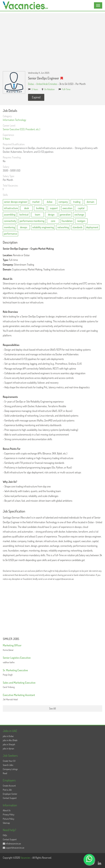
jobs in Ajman (9, 749)
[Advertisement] (52, 39)
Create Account (9, 786)
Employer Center (10, 794)
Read (5, 773)
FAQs (5, 835)
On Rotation (50, 89)
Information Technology (14, 120)
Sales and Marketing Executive (19, 683)
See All (52, 708)
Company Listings (10, 769)
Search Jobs (8, 765)
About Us (7, 810)
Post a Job (7, 790)
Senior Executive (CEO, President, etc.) (21, 129)
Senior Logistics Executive (17, 658)
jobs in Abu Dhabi (10, 740)
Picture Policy (9, 819)
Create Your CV (9, 761)
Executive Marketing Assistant (19, 695)
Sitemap (6, 823)
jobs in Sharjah (9, 744)
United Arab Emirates (47, 84)
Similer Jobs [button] (11, 639)
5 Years (35, 89)
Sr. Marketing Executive (15, 670)
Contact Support (10, 798)
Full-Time (66, 89)
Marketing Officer (12, 645)
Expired (36, 97)
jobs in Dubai (8, 736)
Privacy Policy (9, 814)
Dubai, (31, 84)
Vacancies (26, 858)
